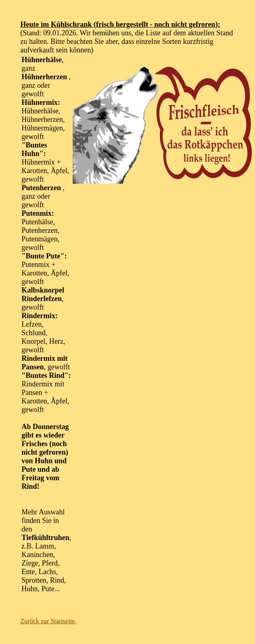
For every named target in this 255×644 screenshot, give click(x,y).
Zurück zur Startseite (48, 621)
